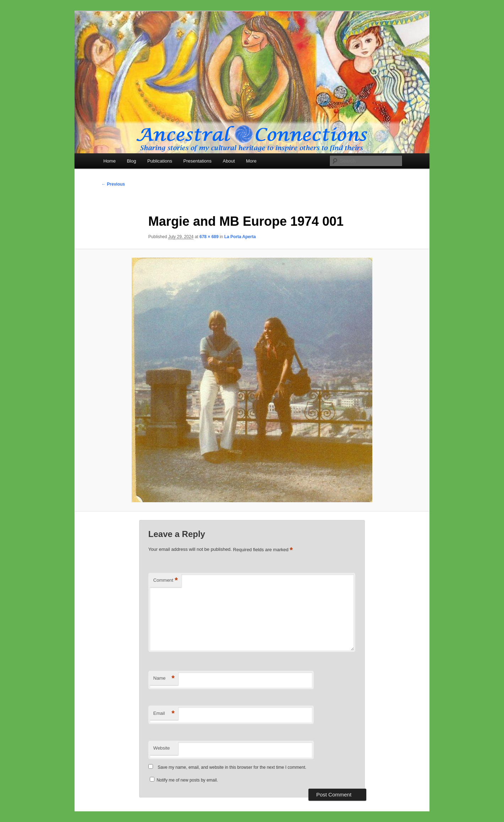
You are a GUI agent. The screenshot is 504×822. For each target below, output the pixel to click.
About (229, 161)
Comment (166, 580)
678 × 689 (209, 237)
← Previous (113, 184)
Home (109, 161)
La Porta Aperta (240, 237)
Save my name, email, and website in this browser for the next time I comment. (232, 767)
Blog (131, 161)
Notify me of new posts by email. (187, 780)
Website (162, 748)
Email (164, 714)
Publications (160, 161)
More (251, 161)
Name (164, 678)
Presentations (198, 161)
